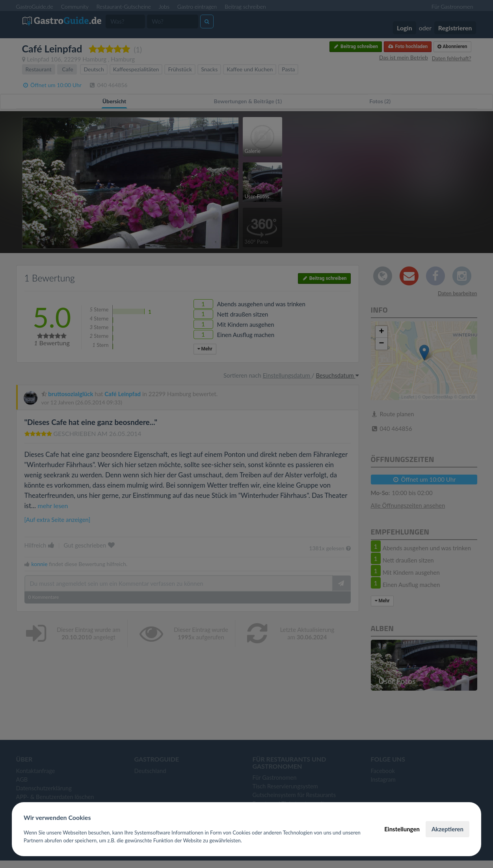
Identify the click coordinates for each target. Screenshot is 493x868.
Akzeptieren (447, 829)
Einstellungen (402, 829)
